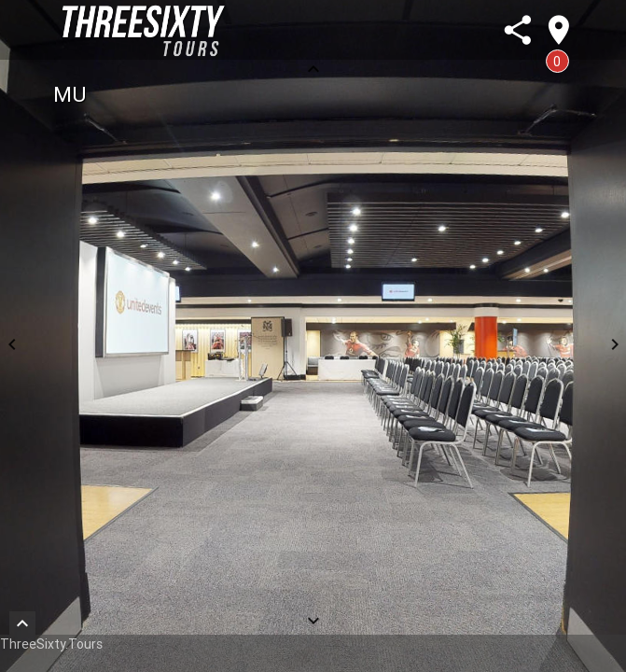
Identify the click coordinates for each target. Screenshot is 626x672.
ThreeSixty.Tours (51, 644)
